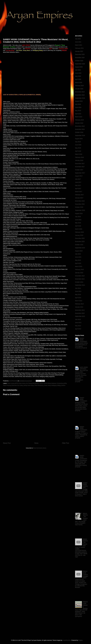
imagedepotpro (67, 640)
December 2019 (80, 92)
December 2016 (80, 201)
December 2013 (80, 310)
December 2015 (80, 238)
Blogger (80, 640)
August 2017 (79, 176)
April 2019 (78, 114)
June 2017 (78, 182)
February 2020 (79, 86)
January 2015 (79, 273)
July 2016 (78, 217)
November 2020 (80, 58)
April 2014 (78, 298)
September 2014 (80, 285)
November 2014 (80, 279)
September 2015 (80, 248)
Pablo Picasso (7, 385)
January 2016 (79, 235)
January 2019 (79, 123)
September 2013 (80, 316)
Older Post (66, 443)
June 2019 (78, 107)
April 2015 (78, 263)
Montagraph (36, 383)
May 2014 (78, 295)
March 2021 (79, 45)
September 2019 (80, 98)
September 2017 (80, 173)
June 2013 (78, 323)
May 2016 (78, 223)
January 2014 (79, 307)
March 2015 (79, 266)
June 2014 (78, 291)
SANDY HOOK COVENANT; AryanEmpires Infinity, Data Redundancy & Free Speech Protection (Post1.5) (81, 343)
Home (36, 443)
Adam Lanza (11, 383)
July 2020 (78, 70)
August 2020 (79, 67)
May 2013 (78, 326)
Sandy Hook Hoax (29, 385)
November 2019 (80, 95)
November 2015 (80, 241)
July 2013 (78, 319)
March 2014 (79, 301)
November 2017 (80, 167)
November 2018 (80, 129)
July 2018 (78, 142)
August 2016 (79, 213)
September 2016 (80, 210)
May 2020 (78, 76)
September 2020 (80, 64)
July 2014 (78, 288)
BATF (16, 383)
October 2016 (79, 207)
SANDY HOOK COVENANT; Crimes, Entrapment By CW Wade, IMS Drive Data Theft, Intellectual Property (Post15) (81, 461)
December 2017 (80, 164)
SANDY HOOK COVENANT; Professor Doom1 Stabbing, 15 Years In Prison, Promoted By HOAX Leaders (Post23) (81, 432)
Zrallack (63, 385)
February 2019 (79, 120)
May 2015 (78, 260)
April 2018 (78, 151)
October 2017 (79, 170)
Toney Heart (47, 385)
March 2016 (79, 229)
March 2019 (79, 117)
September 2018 (80, 135)
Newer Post (7, 443)
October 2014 (79, 282)
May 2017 (78, 185)
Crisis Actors (22, 383)
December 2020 (80, 54)
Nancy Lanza (43, 383)
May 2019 (78, 111)
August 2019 (79, 101)
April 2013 (78, 329)
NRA (65, 383)
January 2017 (79, 198)
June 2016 (78, 220)
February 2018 (79, 157)
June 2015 (78, 257)
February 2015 (79, 270)
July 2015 (78, 254)
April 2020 (78, 79)
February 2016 (79, 232)
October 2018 (79, 132)
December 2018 (80, 126)
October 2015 (79, 245)
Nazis (49, 383)
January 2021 (79, 51)
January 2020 (79, 89)
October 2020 (79, 61)
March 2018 (79, 154)
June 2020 (78, 73)
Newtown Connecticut (57, 383)
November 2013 (80, 313)
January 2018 (79, 160)
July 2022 (78, 39)
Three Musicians (39, 385)
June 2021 (78, 42)
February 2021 (79, 48)
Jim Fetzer (29, 383)
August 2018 (79, 139)
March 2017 (79, 192)
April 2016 (78, 226)
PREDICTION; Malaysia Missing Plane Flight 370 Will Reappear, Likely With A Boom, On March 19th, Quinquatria (82, 609)
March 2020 (79, 83)
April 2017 (78, 189)
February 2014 (79, 304)
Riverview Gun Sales (17, 385)
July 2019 (78, 104)
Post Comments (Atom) (40, 448)
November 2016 (80, 204)
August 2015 (79, 251)
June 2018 (78, 145)
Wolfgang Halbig (56, 385)
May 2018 (78, 148)
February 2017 (79, 195)
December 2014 (80, 276)
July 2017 (78, 179)
